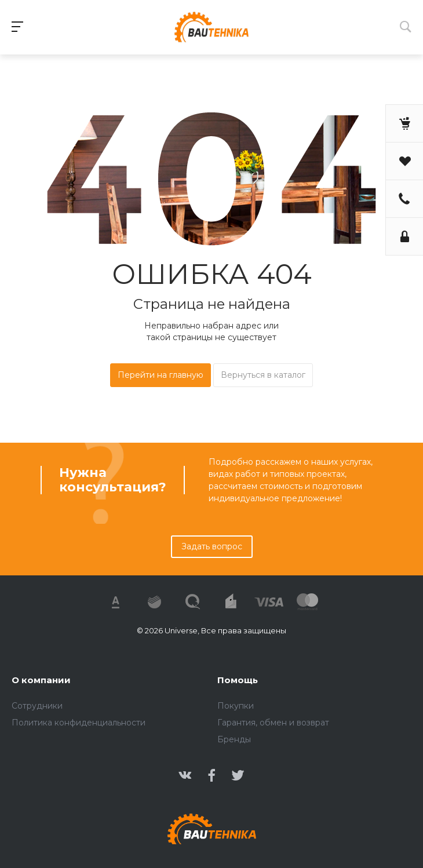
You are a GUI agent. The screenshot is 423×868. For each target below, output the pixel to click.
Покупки (236, 706)
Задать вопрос (212, 546)
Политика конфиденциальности (79, 723)
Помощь (238, 680)
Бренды (234, 739)
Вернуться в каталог (263, 375)
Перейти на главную (161, 375)
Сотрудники (37, 706)
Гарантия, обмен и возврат (273, 723)
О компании (41, 680)
